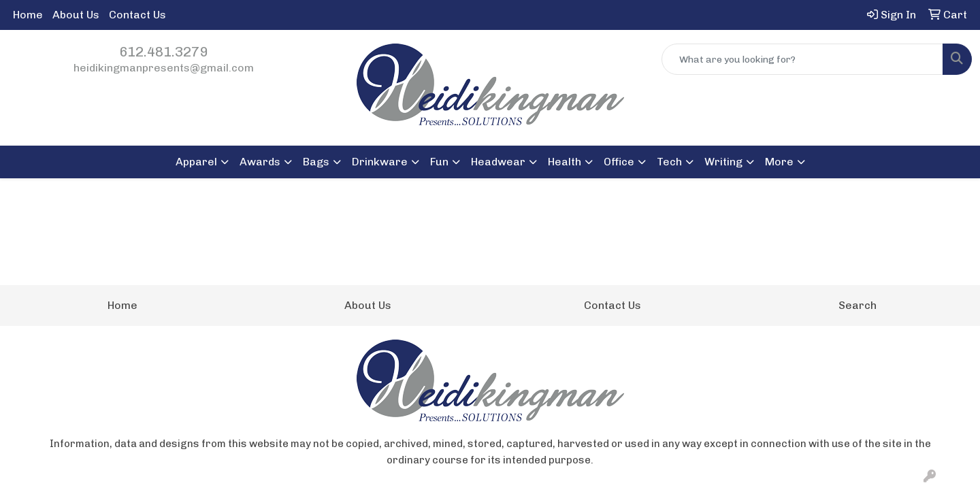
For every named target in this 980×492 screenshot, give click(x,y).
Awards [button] (260, 162)
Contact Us (137, 15)
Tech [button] (669, 162)
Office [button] (619, 162)
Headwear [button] (498, 162)
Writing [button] (723, 162)
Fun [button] (439, 162)
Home (28, 15)
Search (857, 305)
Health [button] (565, 162)
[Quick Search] (802, 59)
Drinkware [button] (380, 162)
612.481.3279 (163, 52)
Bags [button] (316, 162)
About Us (76, 15)
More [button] (779, 162)
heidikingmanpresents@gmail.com (164, 68)
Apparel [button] (196, 162)
